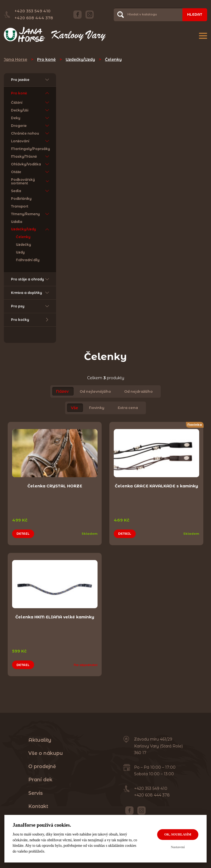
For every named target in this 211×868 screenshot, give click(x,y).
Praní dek (40, 780)
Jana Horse (16, 59)
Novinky (97, 408)
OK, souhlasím (178, 834)
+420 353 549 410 (33, 11)
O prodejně (42, 766)
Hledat (195, 14)
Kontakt (38, 806)
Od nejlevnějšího (95, 391)
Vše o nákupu (46, 753)
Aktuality (40, 740)
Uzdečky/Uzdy (80, 59)
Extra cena (128, 408)
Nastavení (178, 847)
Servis (36, 793)
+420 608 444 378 (34, 18)
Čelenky (113, 59)
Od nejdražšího (138, 391)
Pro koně (46, 59)
